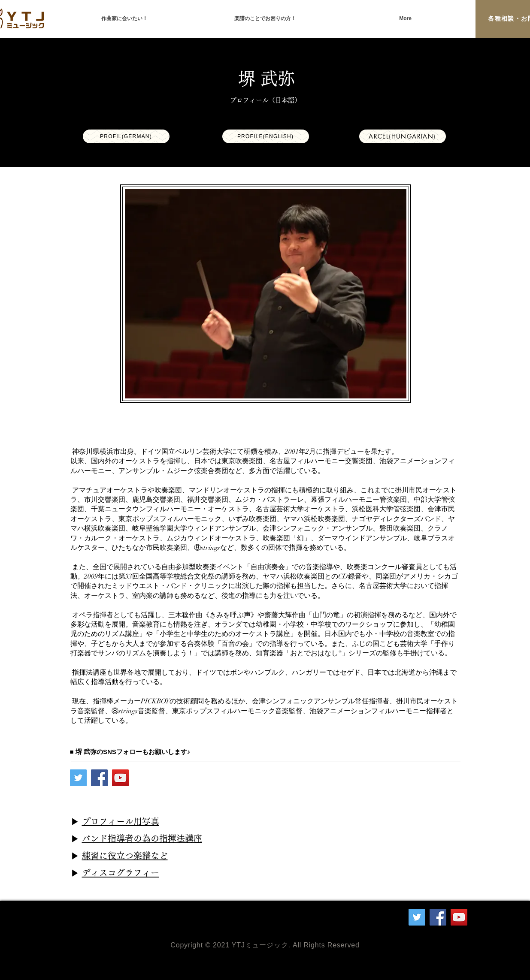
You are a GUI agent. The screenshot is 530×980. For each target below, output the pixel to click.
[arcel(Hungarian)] (403, 136)
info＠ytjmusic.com (143, 913)
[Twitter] (78, 778)
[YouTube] (120, 778)
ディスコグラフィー (121, 873)
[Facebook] (99, 778)
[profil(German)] (126, 136)
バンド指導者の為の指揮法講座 (142, 838)
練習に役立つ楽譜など (125, 856)
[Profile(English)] (266, 136)
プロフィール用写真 (121, 821)
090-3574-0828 (119, 921)
